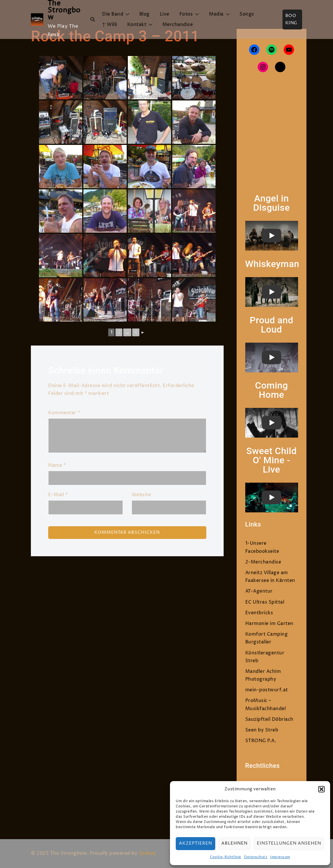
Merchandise (178, 25)
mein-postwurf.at (267, 690)
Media (216, 14)
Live (165, 14)
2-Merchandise (263, 562)
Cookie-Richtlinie (226, 857)
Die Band (113, 14)
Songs (247, 14)
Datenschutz (256, 857)
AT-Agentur (259, 591)
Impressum (280, 857)
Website (141, 495)
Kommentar (64, 413)
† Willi (110, 25)
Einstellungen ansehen (289, 843)
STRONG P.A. (261, 741)
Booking (291, 19)
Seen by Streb (262, 730)
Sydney (147, 853)
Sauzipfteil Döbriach (269, 719)
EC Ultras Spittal (265, 602)
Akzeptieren (196, 843)
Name (57, 465)
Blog (145, 14)
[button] (321, 789)
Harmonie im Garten (269, 624)
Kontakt (137, 25)
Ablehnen (234, 843)
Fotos (186, 14)
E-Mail (58, 495)
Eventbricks (259, 613)
